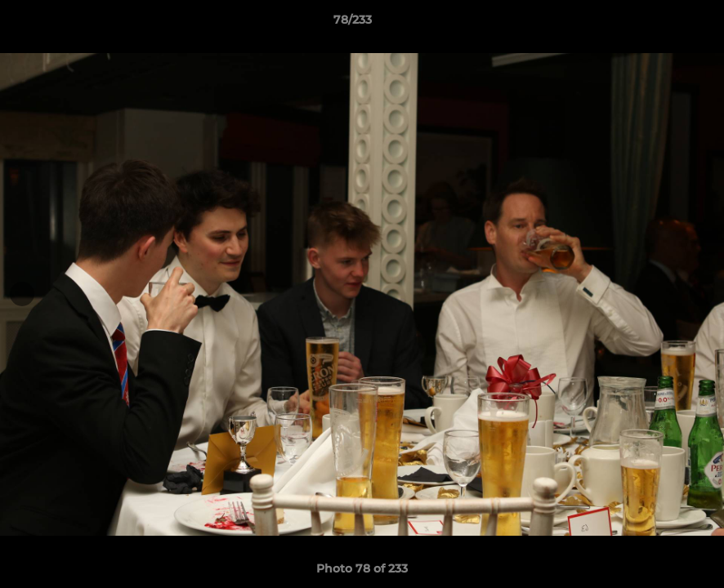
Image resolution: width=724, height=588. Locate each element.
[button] (655, 24)
